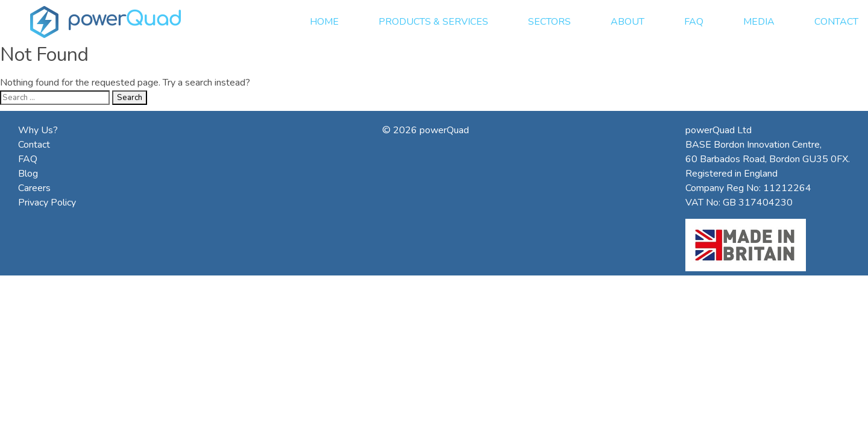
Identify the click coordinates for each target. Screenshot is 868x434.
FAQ (694, 22)
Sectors (549, 22)
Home (324, 22)
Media (759, 22)
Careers (34, 188)
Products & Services (433, 22)
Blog (28, 174)
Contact (836, 22)
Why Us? (38, 130)
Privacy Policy (47, 203)
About (627, 22)
